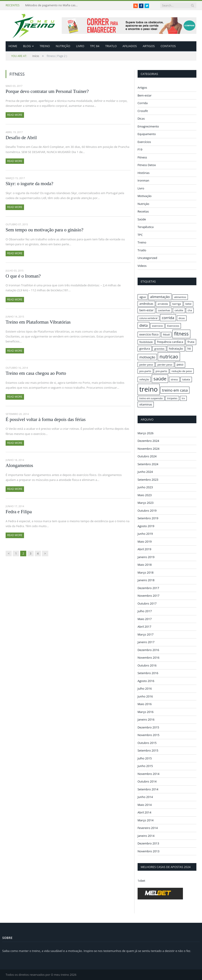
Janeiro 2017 (146, 642)
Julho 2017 (145, 611)
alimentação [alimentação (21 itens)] (160, 297)
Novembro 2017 (149, 596)
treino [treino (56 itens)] (149, 389)
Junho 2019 (145, 534)
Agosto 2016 (146, 681)
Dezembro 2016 (148, 650)
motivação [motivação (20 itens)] (147, 357)
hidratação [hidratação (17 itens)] (176, 349)
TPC (140, 235)
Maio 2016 (145, 704)
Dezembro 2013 (148, 843)
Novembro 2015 (149, 735)
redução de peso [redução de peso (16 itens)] (182, 371)
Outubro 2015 (147, 743)
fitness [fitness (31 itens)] (181, 334)
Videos (142, 266)
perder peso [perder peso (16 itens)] (165, 365)
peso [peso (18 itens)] (180, 364)
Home (13, 46)
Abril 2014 (144, 812)
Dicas (141, 118)
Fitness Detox (147, 165)
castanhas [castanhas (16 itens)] (164, 310)
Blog (27, 46)
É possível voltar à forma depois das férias (46, 419)
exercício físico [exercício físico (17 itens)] (149, 334)
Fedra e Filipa (19, 512)
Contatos (168, 46)
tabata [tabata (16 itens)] (186, 379)
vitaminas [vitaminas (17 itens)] (146, 404)
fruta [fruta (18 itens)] (191, 342)
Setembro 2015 (148, 750)
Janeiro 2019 (146, 557)
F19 (140, 149)
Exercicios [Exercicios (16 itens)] (173, 326)
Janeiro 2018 (146, 580)
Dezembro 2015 (148, 727)
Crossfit (143, 111)
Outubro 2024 (147, 456)
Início (25, 56)
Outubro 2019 (147, 510)
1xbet (141, 881)
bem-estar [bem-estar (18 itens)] (147, 310)
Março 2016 (146, 712)
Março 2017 (146, 634)
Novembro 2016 (149, 658)
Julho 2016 (145, 688)
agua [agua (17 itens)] (143, 297)
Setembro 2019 (148, 518)
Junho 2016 (145, 696)
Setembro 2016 (148, 673)
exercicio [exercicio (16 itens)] (157, 326)
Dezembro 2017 (148, 588)
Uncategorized (147, 258)
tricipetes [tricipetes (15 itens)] (172, 398)
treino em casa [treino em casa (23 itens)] (175, 390)
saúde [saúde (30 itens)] (160, 379)
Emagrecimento (148, 126)
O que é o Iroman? (23, 276)
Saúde (142, 219)
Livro (80, 46)
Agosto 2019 (146, 526)
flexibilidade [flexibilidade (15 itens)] (146, 342)
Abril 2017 (144, 627)
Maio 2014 (145, 805)
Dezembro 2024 (148, 441)
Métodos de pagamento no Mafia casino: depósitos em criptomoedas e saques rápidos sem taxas (52, 5)
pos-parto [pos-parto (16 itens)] (145, 371)
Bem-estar (145, 95)
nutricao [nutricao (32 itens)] (169, 356)
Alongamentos (19, 465)
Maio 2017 (145, 619)
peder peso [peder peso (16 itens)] (146, 365)
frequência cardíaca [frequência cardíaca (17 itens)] (170, 342)
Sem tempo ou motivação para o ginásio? (44, 230)
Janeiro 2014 (146, 835)
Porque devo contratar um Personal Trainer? (47, 91)
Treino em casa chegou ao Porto (36, 373)
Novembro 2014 (149, 774)
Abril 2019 (144, 549)
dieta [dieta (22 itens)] (144, 325)
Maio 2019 (145, 541)
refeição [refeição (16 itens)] (144, 379)
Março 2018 (146, 572)
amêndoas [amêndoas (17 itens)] (146, 304)
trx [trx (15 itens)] (183, 398)
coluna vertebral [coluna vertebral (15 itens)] (148, 318)
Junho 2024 (145, 472)
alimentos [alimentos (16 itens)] (180, 297)
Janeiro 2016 (146, 719)
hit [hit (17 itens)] (189, 349)
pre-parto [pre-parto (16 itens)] (161, 371)
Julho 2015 (145, 758)
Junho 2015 (145, 766)
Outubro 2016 (147, 665)
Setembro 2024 (148, 464)
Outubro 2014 (147, 781)
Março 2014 (146, 820)
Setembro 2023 (148, 479)
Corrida (143, 103)
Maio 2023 (145, 495)
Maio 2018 (145, 565)
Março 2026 (146, 433)
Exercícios (144, 142)
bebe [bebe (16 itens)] (188, 304)
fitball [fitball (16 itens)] (166, 334)
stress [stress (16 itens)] (174, 379)
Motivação (145, 196)
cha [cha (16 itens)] (190, 310)
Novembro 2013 (149, 851)
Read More (15, 115)
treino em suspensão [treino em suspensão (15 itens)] (151, 398)
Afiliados (130, 46)
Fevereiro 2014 (148, 828)
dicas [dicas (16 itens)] (182, 318)
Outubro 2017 (147, 603)
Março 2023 (146, 503)
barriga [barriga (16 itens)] (177, 304)
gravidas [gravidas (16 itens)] (159, 349)
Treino (45, 46)
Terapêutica (146, 227)
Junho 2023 (145, 487)
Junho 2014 (145, 797)
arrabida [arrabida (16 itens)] (163, 304)
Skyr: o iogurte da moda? (29, 184)
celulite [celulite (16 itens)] (179, 310)
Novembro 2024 (149, 448)
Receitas (143, 211)
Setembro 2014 (148, 789)
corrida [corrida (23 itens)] (168, 318)
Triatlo (111, 46)
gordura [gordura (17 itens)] (145, 349)
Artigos (149, 46)
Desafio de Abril (21, 138)
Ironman (143, 180)
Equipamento (147, 134)
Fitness (142, 157)
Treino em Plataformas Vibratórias (38, 322)
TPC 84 (95, 46)
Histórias (144, 173)
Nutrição (63, 46)
